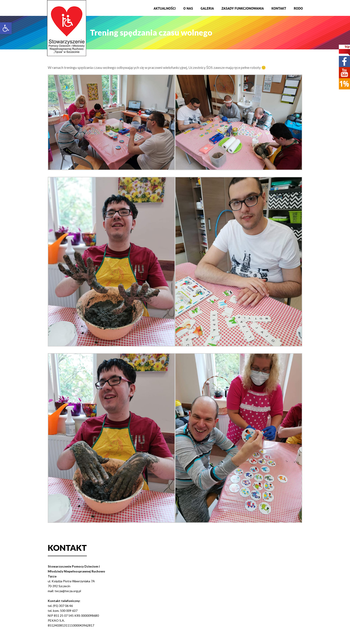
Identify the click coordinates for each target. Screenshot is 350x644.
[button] (6, 28)
